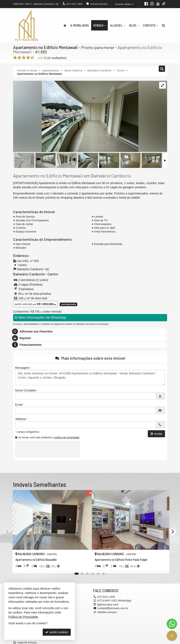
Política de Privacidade (23, 617)
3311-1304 (74, 4)
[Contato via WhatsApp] (172, 624)
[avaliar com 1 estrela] (15, 57)
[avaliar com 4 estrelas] (28, 57)
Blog (134, 25)
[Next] (173, 531)
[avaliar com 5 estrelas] (33, 57)
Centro (51, 274)
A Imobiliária (80, 25)
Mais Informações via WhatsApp (41, 317)
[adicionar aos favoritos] (84, 566)
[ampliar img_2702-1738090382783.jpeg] (76, 116)
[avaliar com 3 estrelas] (24, 57)
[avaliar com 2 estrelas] (19, 57)
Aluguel (118, 25)
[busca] (163, 25)
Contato (150, 25)
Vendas (99, 25)
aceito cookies (57, 632)
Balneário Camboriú (28, 274)
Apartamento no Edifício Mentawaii (45, 47)
